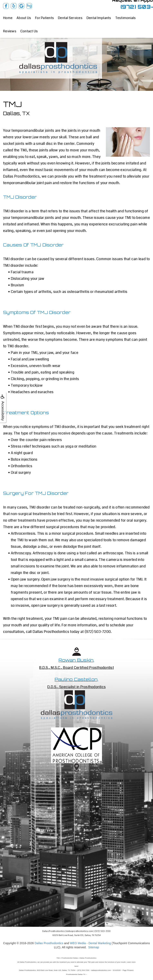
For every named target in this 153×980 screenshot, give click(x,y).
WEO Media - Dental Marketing (90, 943)
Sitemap (94, 947)
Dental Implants (99, 18)
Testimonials (126, 18)
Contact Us (29, 31)
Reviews (10, 31)
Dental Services (70, 18)
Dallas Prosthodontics (49, 943)
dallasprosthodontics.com (80, 931)
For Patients (44, 18)
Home (8, 18)
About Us (24, 18)
